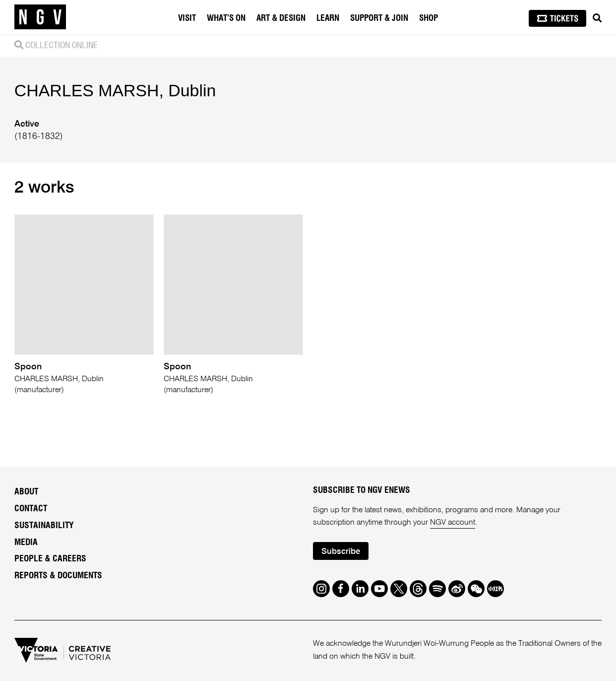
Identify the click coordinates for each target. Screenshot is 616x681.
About (26, 492)
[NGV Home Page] (40, 17)
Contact (31, 509)
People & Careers (50, 559)
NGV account (453, 523)
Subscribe (341, 552)
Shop (429, 18)
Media (26, 543)
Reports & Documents (58, 576)
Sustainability (44, 526)
